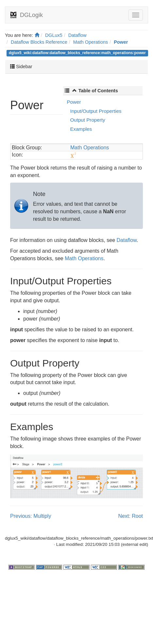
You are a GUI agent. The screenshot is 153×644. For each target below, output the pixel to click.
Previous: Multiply (31, 516)
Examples (81, 129)
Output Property (87, 120)
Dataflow (77, 35)
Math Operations (91, 42)
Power (121, 42)
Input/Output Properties (96, 111)
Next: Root (130, 516)
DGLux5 (54, 35)
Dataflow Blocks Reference (39, 42)
